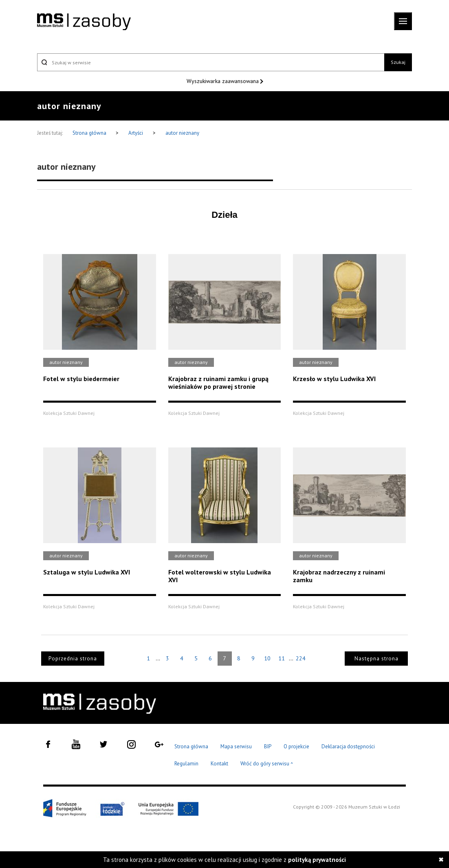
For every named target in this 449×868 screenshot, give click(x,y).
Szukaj (398, 62)
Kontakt (219, 764)
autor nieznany (182, 133)
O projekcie (296, 746)
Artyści (136, 133)
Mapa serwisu (236, 746)
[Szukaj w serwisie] (211, 62)
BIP (268, 746)
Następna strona (376, 659)
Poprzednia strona (73, 659)
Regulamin (186, 764)
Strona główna (90, 133)
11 (282, 658)
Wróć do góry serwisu (267, 764)
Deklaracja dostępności (348, 746)
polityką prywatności (317, 860)
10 (267, 658)
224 (301, 658)
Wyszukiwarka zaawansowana (223, 81)
